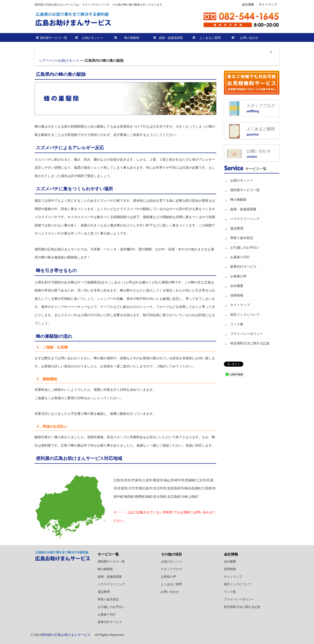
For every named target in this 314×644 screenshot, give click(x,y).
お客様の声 (238, 276)
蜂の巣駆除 (132, 38)
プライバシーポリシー (247, 334)
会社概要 (237, 286)
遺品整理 (237, 228)
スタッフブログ (171, 569)
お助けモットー (93, 38)
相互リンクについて (245, 315)
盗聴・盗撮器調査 (171, 38)
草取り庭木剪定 (242, 238)
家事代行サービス (243, 267)
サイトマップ (268, 5)
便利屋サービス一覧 (54, 38)
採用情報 (237, 295)
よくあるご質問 (210, 38)
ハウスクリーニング (245, 219)
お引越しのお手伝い (245, 247)
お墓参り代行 (240, 257)
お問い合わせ (249, 38)
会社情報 (248, 5)
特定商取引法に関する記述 (250, 343)
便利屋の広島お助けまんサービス (66, 635)
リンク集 (237, 324)
